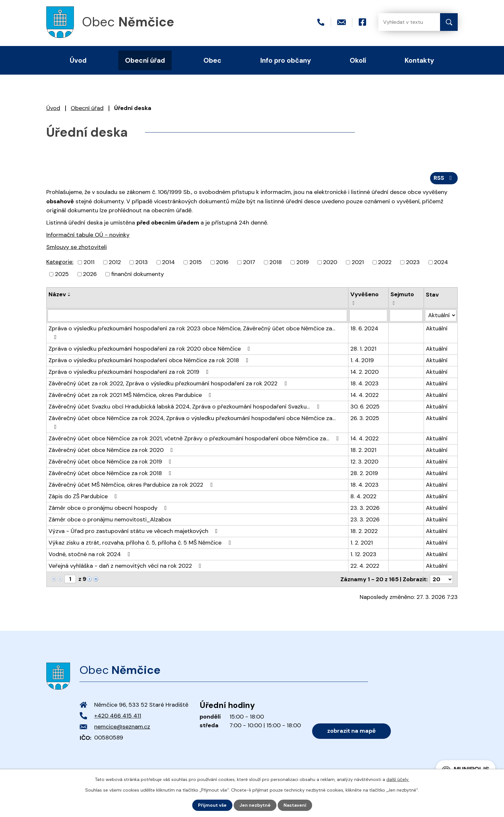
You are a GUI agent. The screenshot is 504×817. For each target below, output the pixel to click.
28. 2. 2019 (364, 473)
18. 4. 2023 (364, 383)
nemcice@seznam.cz (122, 727)
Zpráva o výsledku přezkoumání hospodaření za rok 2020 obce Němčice (151, 349)
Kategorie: (60, 262)
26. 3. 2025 (365, 418)
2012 (115, 262)
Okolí (358, 60)
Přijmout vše (212, 805)
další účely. (398, 779)
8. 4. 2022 (363, 496)
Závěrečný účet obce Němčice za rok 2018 (111, 473)
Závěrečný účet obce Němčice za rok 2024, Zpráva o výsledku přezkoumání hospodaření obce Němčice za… (192, 422)
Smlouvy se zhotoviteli (76, 247)
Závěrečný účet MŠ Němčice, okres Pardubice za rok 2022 (132, 485)
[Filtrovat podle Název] (197, 316)
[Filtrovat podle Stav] (441, 315)
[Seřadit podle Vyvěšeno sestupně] (354, 304)
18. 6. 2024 (364, 328)
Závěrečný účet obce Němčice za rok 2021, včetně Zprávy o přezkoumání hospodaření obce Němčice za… (195, 438)
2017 (249, 262)
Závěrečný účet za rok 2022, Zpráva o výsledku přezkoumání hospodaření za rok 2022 (169, 383)
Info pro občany (286, 60)
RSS (444, 178)
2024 (441, 262)
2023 (413, 262)
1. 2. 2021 (362, 543)
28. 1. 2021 (363, 349)
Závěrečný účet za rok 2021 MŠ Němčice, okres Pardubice (131, 395)
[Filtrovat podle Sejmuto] (406, 316)
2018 (276, 262)
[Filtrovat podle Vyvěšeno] (368, 316)
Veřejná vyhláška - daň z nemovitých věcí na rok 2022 (126, 566)
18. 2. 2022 (364, 531)
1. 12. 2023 (363, 554)
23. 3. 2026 (365, 508)
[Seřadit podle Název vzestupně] (69, 293)
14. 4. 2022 (364, 395)
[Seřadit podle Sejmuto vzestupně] (394, 302)
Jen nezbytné (255, 805)
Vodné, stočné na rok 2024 (91, 554)
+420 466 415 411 (118, 716)
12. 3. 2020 (364, 462)
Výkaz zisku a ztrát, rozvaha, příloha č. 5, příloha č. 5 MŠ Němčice (141, 543)
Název (57, 294)
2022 (385, 262)
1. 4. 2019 (362, 360)
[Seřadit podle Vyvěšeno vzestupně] (354, 302)
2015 (196, 262)
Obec (212, 60)
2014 (168, 262)
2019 (303, 262)
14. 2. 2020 (364, 372)
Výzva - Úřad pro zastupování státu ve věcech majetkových (134, 531)
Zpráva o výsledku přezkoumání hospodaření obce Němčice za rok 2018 (150, 360)
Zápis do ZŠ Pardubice (84, 496)
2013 (142, 262)
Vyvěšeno (364, 294)
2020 (330, 262)
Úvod (53, 108)
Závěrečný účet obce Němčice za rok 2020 (112, 450)
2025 (62, 274)
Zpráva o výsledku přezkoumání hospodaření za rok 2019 (130, 372)
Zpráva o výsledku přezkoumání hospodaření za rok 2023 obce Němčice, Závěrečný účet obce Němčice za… (192, 332)
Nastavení (295, 805)
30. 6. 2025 (365, 407)
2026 (90, 274)
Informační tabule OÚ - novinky (88, 235)
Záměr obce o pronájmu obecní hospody (109, 508)
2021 (358, 262)
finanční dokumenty (138, 274)
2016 (222, 262)
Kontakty (419, 60)
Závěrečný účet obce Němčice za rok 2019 (111, 462)
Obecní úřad (87, 108)
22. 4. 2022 (365, 566)
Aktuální (437, 328)
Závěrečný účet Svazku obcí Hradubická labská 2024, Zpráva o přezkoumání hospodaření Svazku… (185, 407)
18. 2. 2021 (363, 450)
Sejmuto (402, 294)
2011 (89, 262)
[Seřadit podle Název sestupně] (69, 296)
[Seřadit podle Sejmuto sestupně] (394, 304)
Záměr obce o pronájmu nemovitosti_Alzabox (110, 519)
